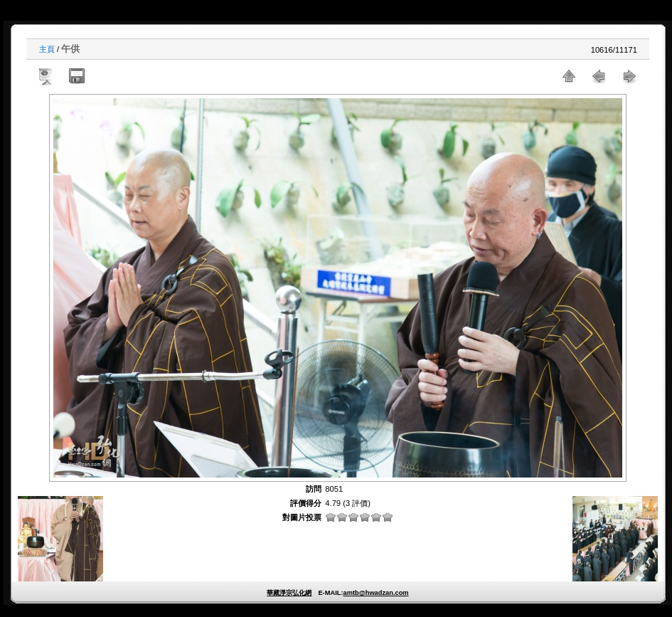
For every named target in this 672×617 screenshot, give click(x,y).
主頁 (47, 49)
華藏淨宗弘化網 (289, 593)
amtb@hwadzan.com (375, 593)
